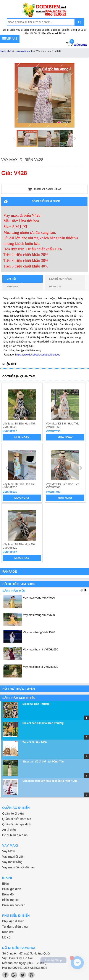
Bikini (6, 884)
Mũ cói (7, 937)
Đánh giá (55, 287)
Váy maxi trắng (12, 862)
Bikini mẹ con (11, 900)
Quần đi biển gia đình (17, 824)
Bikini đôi (8, 894)
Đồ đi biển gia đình (15, 835)
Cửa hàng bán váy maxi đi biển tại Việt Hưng (50, 781)
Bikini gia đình (12, 889)
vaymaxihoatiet (24, 51)
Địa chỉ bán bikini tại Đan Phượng (43, 723)
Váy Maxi (8, 851)
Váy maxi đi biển (13, 857)
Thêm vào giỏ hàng (44, 189)
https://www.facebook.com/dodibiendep (38, 355)
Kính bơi (8, 932)
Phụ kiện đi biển (13, 921)
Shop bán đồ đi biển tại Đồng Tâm (44, 762)
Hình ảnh (12, 287)
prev (7, 468)
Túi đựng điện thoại (15, 927)
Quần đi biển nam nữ (16, 819)
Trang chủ (6, 51)
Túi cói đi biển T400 (35, 742)
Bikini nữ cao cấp (14, 905)
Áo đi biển (9, 830)
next (81, 468)
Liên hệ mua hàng (61, 279)
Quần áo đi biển (13, 813)
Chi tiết (15, 280)
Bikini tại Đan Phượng (36, 704)
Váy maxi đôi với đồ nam (19, 867)
